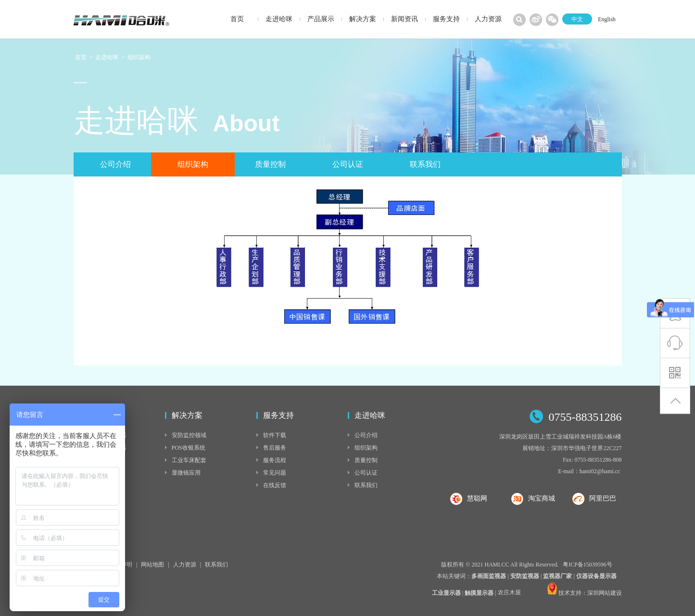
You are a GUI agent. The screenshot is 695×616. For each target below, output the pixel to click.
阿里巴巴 (603, 498)
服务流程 (275, 460)
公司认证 (348, 164)
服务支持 (278, 415)
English (607, 19)
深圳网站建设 (605, 593)
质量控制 (270, 164)
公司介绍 (115, 164)
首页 (81, 57)
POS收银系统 (189, 448)
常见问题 (275, 473)
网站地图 (152, 565)
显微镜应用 (186, 473)
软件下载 (275, 435)
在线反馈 (275, 485)
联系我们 (425, 164)
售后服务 (275, 448)
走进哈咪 (107, 57)
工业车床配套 (189, 460)
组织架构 (139, 57)
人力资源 (185, 565)
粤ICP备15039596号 (588, 565)
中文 (577, 19)
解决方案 (187, 415)
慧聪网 (477, 498)
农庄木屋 (509, 593)
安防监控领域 (189, 435)
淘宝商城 (542, 498)
